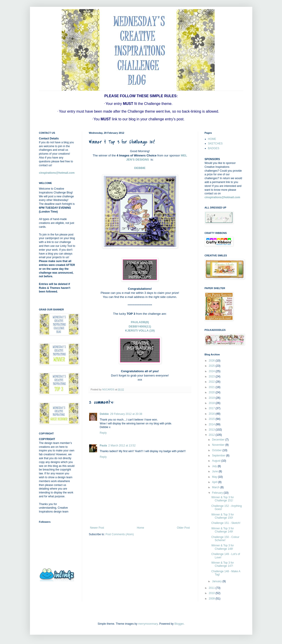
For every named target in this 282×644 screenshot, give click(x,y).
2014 (212, 424)
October (217, 450)
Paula (103, 446)
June (215, 471)
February (218, 493)
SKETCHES (215, 144)
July (215, 466)
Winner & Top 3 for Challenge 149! (222, 530)
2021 (212, 387)
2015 (212, 419)
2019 (212, 398)
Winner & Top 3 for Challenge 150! (222, 516)
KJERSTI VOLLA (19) (140, 331)
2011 (212, 588)
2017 (212, 408)
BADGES (214, 148)
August (217, 461)
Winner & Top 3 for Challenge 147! (222, 564)
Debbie (104, 414)
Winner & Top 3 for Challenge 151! (222, 499)
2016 (212, 414)
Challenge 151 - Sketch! (226, 523)
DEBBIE (140, 168)
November (219, 445)
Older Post (183, 528)
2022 (212, 382)
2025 (212, 366)
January (217, 581)
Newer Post (97, 528)
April (215, 482)
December (219, 440)
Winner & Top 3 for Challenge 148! (222, 547)
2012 (212, 435)
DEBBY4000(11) (140, 326)
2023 (212, 376)
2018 (212, 403)
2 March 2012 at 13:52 (122, 446)
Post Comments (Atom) (120, 534)
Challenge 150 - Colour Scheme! (225, 539)
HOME (212, 139)
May (215, 477)
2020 (212, 392)
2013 (212, 430)
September (219, 456)
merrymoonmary (148, 624)
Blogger (179, 624)
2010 (212, 593)
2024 (212, 371)
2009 (212, 599)
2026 (212, 361)
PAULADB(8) (140, 322)
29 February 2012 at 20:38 (126, 414)
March (216, 487)
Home (140, 528)
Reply (103, 433)
